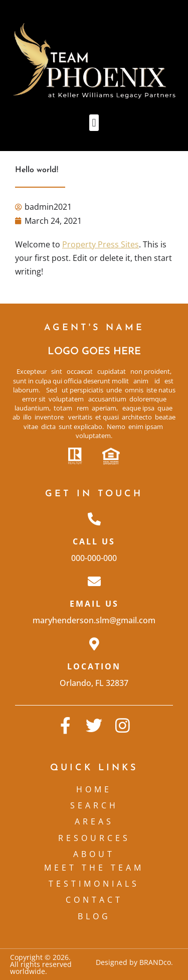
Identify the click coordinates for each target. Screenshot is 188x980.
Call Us (94, 541)
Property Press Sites (101, 244)
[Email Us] (94, 581)
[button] (94, 123)
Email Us (94, 604)
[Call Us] (94, 519)
